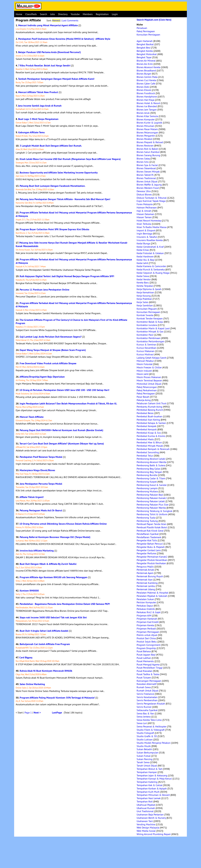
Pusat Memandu (145, 661)
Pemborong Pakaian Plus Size (152, 505)
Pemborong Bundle (147, 475)
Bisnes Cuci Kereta (146, 80)
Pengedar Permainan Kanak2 (152, 557)
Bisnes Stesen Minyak (148, 172)
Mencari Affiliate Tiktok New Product (38, 92)
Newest (56, 20)
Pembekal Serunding (148, 452)
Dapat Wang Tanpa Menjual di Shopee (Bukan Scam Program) (53, 350)
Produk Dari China (146, 638)
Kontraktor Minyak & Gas (150, 331)
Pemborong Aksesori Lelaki (151, 459)
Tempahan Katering (147, 782)
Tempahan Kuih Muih (148, 792)
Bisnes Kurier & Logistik (149, 123)
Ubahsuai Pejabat (146, 805)
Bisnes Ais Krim (145, 64)
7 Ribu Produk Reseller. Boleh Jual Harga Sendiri (44, 66)
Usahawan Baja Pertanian (150, 814)
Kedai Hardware (145, 256)
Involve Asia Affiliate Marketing (37, 551)
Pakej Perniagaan (146, 31)
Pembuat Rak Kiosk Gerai (150, 531)
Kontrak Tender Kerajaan (150, 318)
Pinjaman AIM (144, 615)
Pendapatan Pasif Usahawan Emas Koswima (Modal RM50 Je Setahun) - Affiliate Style (64, 39)
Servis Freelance (145, 694)
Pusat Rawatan (145, 671)
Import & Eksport (146, 230)
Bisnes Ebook (144, 90)
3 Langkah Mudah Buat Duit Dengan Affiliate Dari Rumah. (51, 146)
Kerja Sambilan (145, 305)
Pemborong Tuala (146, 518)
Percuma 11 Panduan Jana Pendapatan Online (44, 290)
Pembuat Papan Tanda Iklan (152, 524)
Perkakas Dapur (145, 606)
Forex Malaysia (145, 204)
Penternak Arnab (145, 570)
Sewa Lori (142, 723)
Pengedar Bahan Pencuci (150, 544)
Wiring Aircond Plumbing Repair (154, 834)
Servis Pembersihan (147, 700)
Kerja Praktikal (144, 299)
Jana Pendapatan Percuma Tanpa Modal (41, 484)
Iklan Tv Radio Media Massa (152, 227)
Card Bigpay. (26, 657)
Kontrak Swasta (145, 315)
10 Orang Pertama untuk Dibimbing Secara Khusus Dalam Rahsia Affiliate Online (63, 524)
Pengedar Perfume (146, 553)
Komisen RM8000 (29, 591)
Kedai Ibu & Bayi (146, 260)
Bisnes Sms (143, 162)
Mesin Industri (144, 371)
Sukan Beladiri (144, 749)
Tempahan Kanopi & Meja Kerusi (154, 779)
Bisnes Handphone (147, 97)
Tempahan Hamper (147, 772)
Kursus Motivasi (145, 354)
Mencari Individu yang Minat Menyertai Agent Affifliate (48, 25)
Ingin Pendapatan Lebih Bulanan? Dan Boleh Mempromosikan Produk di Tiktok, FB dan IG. (68, 404)
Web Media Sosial (146, 831)
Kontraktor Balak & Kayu (150, 322)
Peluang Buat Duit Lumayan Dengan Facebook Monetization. (53, 186)
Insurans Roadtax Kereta (150, 240)
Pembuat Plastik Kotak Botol (152, 527)
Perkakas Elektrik (146, 609)
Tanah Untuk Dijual (147, 766)
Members (88, 14)
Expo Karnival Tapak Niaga (151, 201)
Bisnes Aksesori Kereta (148, 67)
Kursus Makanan (146, 351)
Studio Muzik (144, 746)
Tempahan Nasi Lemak (149, 798)
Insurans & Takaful (147, 237)
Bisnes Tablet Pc (145, 175)
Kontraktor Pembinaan (149, 338)
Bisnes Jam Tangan (147, 110)
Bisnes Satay (143, 159)
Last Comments (70, 20)
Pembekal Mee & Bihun (149, 442)
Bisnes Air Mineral (146, 61)
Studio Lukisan (145, 739)
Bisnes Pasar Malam (147, 129)
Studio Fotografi (145, 733)
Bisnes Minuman (145, 126)
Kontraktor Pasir (145, 335)
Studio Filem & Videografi (151, 730)
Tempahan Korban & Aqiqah (152, 788)
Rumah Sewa (144, 687)
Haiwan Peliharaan (147, 207)
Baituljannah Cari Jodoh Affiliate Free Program (45, 644)
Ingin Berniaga (144, 234)
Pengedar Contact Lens (149, 550)
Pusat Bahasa (144, 651)
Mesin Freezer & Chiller (149, 367)
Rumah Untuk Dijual (147, 691)
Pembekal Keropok (147, 429)
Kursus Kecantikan (147, 348)
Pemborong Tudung (147, 521)
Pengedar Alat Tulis (147, 540)
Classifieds (31, 14)
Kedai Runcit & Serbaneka (151, 269)
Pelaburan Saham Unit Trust (151, 403)
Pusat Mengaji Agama (148, 664)
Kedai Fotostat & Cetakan (150, 253)
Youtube (75, 14)
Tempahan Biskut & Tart (149, 769)
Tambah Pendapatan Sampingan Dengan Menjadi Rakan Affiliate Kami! (56, 79)
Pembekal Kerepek (147, 426)
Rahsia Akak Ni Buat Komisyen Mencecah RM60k (46, 671)
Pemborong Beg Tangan (149, 472)
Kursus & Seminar (146, 344)
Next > (37, 713)
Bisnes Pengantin (146, 136)
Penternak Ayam (145, 573)
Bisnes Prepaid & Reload (150, 142)
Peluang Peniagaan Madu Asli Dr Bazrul (41, 510)
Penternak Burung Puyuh (150, 576)
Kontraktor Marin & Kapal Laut (153, 328)
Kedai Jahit (142, 263)
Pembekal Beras (145, 413)
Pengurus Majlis (145, 567)
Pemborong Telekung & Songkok (155, 511)
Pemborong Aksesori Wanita (151, 462)
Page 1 (28, 712)
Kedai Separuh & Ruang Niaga (153, 273)
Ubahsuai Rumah (146, 808)
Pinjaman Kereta (145, 625)
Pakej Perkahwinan (147, 390)
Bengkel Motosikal (147, 54)
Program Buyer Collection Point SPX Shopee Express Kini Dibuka (54, 229)
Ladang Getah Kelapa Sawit (151, 358)
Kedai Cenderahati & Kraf (150, 247)
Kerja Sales (143, 302)
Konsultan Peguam (147, 309)
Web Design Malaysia (148, 828)
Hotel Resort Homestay (149, 220)
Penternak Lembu (146, 586)
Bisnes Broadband (146, 70)
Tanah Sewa (143, 762)
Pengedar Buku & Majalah (151, 547)
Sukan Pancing (145, 759)
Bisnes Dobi (143, 87)
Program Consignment (148, 645)
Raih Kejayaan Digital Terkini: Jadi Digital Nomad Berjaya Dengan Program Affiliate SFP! (67, 276)
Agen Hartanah (145, 41)
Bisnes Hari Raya (145, 100)
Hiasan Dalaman (145, 214)
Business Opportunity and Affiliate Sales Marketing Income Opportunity (59, 173)
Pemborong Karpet (147, 482)
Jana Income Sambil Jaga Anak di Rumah (40, 106)
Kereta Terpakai (145, 286)
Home (19, 14)
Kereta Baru (143, 282)
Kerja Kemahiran (145, 292)
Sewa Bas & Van (145, 713)
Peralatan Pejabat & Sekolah (152, 596)
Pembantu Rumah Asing (149, 407)
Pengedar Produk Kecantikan (152, 560)
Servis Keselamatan (147, 697)
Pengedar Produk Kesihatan (151, 563)
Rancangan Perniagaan (149, 681)
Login (115, 14)
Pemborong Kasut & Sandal (152, 485)
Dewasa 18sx (144, 191)
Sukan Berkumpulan (148, 752)
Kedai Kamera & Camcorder (151, 266)
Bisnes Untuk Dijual (147, 181)
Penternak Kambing (147, 583)
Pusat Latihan (144, 658)
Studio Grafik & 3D (147, 736)
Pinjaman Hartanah (147, 619)
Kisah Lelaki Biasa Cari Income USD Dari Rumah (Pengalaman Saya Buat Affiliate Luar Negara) (70, 159)
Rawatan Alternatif (147, 684)
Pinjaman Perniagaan (148, 632)
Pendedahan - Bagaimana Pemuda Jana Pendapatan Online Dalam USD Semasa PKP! (65, 604)
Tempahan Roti (145, 801)
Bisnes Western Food (148, 188)
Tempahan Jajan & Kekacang (152, 775)
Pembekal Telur (145, 456)
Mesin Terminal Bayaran (149, 380)
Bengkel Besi (144, 48)
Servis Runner (144, 707)
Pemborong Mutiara (147, 491)
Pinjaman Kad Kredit (148, 622)
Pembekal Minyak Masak (150, 446)
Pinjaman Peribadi (146, 629)
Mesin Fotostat (145, 364)
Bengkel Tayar (144, 57)
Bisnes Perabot (144, 139)
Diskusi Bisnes (144, 194)
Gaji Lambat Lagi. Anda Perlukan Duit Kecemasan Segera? (51, 337)
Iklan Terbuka (144, 224)
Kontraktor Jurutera (147, 325)
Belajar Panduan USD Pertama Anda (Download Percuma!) (49, 52)
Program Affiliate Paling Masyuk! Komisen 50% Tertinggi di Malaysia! (57, 698)
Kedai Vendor (144, 279)
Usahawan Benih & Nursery (151, 818)
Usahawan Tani (145, 821)
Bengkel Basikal (145, 44)
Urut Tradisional (145, 811)
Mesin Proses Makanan (149, 377)
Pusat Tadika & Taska (148, 674)
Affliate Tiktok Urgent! (32, 497)
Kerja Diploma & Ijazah (149, 289)
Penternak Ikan (145, 580)
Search (43, 14)
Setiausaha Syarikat (147, 710)
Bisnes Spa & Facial (147, 165)
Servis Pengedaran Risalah (151, 704)
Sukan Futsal (144, 756)
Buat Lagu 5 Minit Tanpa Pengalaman (38, 119)
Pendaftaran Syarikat (148, 534)
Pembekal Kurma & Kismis (151, 436)
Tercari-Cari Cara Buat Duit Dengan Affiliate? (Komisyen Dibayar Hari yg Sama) (62, 444)
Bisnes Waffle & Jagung (149, 185)
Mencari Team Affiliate (32, 417)
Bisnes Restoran (145, 145)
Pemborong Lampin (147, 488)
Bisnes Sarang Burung (148, 155)
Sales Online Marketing (32, 684)
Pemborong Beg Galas (148, 469)
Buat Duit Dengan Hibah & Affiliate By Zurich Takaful (48, 564)
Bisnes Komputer (146, 119)
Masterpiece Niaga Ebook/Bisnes (37, 470)
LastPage (57, 713)
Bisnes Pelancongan (147, 132)
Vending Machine (146, 824)
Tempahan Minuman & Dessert (153, 795)
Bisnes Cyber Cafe (146, 83)
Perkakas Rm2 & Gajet (149, 612)
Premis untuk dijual (147, 635)
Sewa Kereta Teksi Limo (149, 720)
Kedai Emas (143, 250)
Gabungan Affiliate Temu (31, 132)
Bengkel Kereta (145, 51)
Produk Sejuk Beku (147, 642)
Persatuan (142, 28)
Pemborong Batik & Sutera (151, 465)
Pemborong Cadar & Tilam (151, 478)
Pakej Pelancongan (147, 387)
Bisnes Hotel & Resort (148, 103)
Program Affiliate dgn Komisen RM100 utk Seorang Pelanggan (53, 577)
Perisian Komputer (146, 602)
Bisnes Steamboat (146, 168)
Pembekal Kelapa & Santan (151, 423)
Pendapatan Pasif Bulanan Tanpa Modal (41, 457)
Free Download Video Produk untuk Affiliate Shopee (48, 363)
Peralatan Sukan (145, 599)
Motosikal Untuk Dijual (149, 384)
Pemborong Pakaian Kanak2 (152, 498)
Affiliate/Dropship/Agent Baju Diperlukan (42, 377)
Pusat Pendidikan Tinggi (150, 668)
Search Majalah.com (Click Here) (154, 20)
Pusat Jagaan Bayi (146, 655)
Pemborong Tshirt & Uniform (152, 514)
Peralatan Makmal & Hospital (152, 593)
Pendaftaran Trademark (149, 537)
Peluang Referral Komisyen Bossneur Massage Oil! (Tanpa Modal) (55, 537)
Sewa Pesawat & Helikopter (152, 726)
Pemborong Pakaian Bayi (150, 495)
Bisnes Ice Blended (147, 106)
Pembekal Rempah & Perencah (153, 449)
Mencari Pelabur (145, 361)
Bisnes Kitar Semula (147, 116)
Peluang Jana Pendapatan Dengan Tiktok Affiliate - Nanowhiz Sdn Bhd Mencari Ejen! (65, 199)
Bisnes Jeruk (143, 113)
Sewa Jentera (144, 717)
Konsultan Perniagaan (148, 35)
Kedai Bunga (143, 243)
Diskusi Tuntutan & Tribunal (152, 198)
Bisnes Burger (144, 74)
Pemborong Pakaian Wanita (151, 508)
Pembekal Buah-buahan (149, 416)
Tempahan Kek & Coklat (149, 785)
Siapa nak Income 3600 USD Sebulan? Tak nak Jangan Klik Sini (53, 617)
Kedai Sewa (143, 276)
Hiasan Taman (144, 217)
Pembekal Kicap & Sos (149, 433)
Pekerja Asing (144, 400)
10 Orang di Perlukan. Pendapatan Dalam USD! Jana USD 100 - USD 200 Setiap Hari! (64, 390)
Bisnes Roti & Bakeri (147, 149)
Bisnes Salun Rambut (148, 152)
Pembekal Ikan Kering (148, 420)
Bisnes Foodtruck (146, 93)
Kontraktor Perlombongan (151, 341)
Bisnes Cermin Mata (147, 77)
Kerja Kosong (144, 296)
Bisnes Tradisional (146, 178)
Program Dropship (146, 648)
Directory (63, 14)
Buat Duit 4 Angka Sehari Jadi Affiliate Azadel (44, 631)
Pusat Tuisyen (144, 677)
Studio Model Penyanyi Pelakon (154, 743)
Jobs (53, 14)
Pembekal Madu (145, 439)
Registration (102, 14)
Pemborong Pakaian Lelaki (151, 501)
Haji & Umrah (144, 211)
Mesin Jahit (143, 374)
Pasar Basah (143, 397)
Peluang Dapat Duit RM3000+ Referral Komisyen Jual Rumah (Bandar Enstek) (61, 430)
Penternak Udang (146, 589)
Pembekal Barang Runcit (150, 410)
